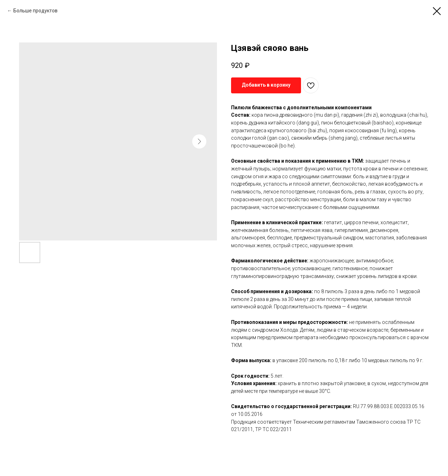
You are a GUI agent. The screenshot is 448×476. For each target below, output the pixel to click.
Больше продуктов (36, 11)
